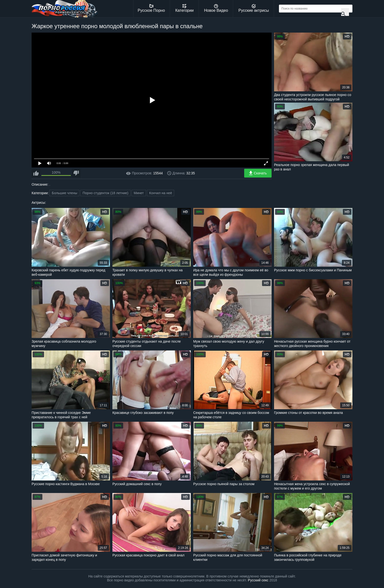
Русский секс (258, 580)
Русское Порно (151, 8)
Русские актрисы (254, 8)
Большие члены (64, 193)
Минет (139, 193)
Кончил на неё (161, 193)
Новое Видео (216, 8)
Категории (185, 8)
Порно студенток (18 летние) (105, 193)
